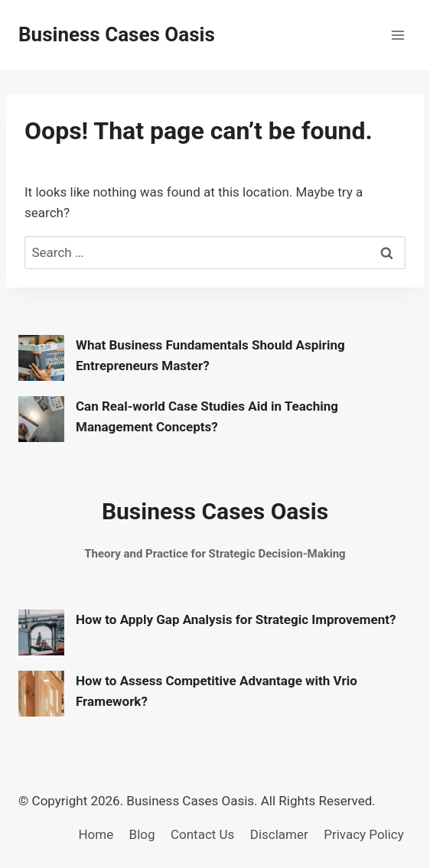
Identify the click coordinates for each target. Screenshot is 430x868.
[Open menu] (397, 35)
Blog (142, 834)
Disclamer (279, 834)
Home (96, 834)
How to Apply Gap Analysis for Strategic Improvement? (236, 619)
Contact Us (202, 834)
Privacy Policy (364, 834)
